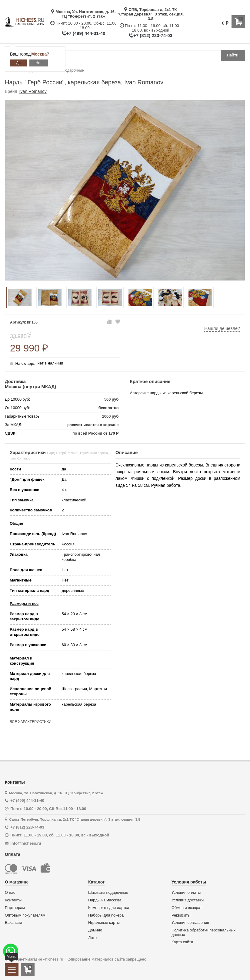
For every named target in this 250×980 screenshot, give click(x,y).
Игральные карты (104, 923)
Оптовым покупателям (25, 915)
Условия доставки (188, 900)
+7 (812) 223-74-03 (153, 35)
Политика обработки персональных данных (203, 933)
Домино (95, 930)
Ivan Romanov (33, 91)
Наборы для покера (106, 915)
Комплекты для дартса (109, 908)
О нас (10, 893)
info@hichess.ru (26, 843)
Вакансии (13, 923)
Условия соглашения (190, 923)
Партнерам (15, 908)
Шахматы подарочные (108, 893)
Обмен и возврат (187, 908)
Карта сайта (182, 942)
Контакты (13, 900)
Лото (92, 938)
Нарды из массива (105, 900)
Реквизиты (181, 915)
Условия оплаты (186, 893)
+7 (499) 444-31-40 (86, 33)
